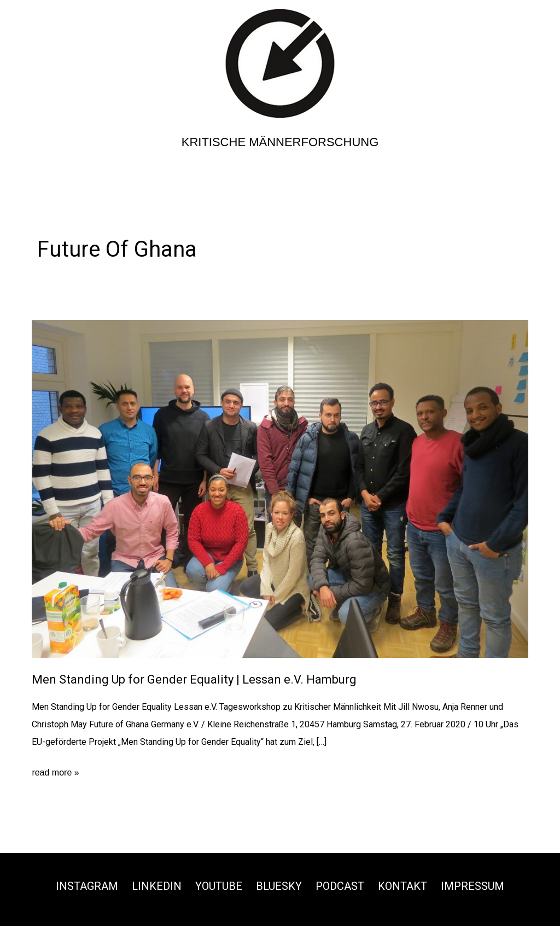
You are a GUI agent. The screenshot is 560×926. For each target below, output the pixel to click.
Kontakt (402, 886)
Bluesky (279, 886)
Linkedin (157, 886)
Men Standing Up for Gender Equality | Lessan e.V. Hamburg (194, 679)
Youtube (219, 886)
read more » (55, 773)
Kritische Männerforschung (280, 142)
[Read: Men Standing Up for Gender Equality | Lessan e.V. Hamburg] (280, 488)
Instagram (87, 886)
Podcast (340, 886)
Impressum (472, 886)
